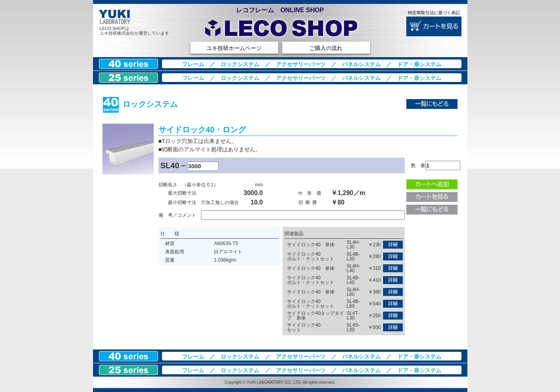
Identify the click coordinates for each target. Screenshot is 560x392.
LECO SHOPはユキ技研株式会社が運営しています (134, 31)
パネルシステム (361, 64)
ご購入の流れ (326, 48)
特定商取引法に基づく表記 (434, 13)
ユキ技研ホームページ (234, 48)
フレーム (193, 64)
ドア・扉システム (419, 64)
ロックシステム (240, 64)
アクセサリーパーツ (301, 64)
